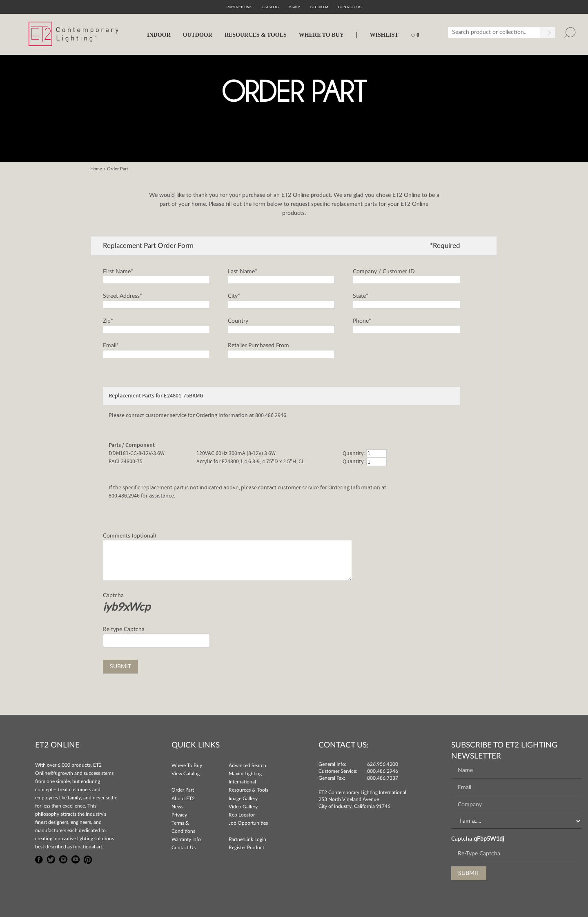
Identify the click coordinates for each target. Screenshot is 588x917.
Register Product (246, 848)
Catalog (270, 7)
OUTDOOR (198, 35)
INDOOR (159, 35)
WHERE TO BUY (321, 35)
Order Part (183, 790)
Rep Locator (242, 815)
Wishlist (384, 35)
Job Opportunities (248, 823)
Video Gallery (243, 807)
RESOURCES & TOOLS (256, 35)
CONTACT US (350, 7)
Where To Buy (187, 765)
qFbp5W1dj (489, 839)
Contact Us (184, 848)
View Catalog (186, 774)
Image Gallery (243, 799)
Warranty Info (186, 839)
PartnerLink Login (247, 839)
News (177, 807)
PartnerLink (239, 7)
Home (96, 169)
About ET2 (183, 799)
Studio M (319, 7)
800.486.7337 (383, 778)
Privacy (179, 815)
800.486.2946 (383, 771)
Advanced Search (247, 765)
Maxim (294, 7)
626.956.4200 (383, 764)
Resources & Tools (248, 790)
